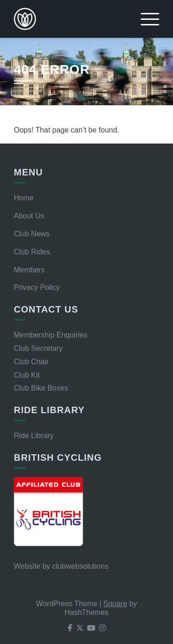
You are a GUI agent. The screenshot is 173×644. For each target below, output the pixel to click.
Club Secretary (38, 348)
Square (115, 604)
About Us (29, 216)
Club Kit (27, 375)
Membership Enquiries (51, 335)
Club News (32, 234)
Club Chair (31, 362)
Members (29, 270)
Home (24, 198)
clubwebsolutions (80, 566)
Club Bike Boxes (41, 388)
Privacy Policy (37, 287)
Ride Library (34, 436)
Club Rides (32, 252)
